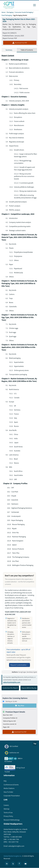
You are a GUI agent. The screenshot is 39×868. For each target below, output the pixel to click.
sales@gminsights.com (12, 682)
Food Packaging (7, 15)
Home (3, 12)
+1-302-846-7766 (13, 839)
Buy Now (20, 706)
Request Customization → (19, 665)
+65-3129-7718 (13, 842)
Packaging (10, 12)
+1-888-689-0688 (16, 837)
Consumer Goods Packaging (24, 12)
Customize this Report (10, 688)
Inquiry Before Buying (29, 688)
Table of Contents (27, 50)
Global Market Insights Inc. (13, 856)
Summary (9, 50)
